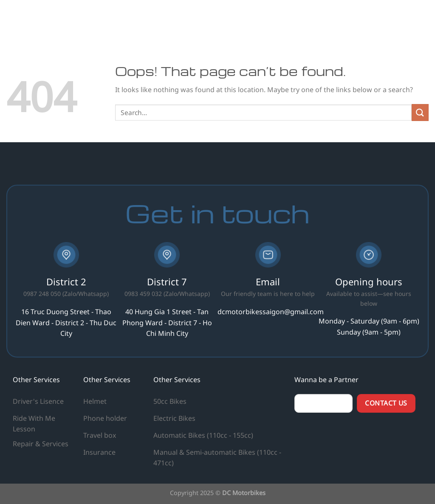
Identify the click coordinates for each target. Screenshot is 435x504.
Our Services (267, 19)
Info (361, 19)
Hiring (308, 19)
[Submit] (420, 112)
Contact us (405, 19)
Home (226, 19)
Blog (335, 19)
